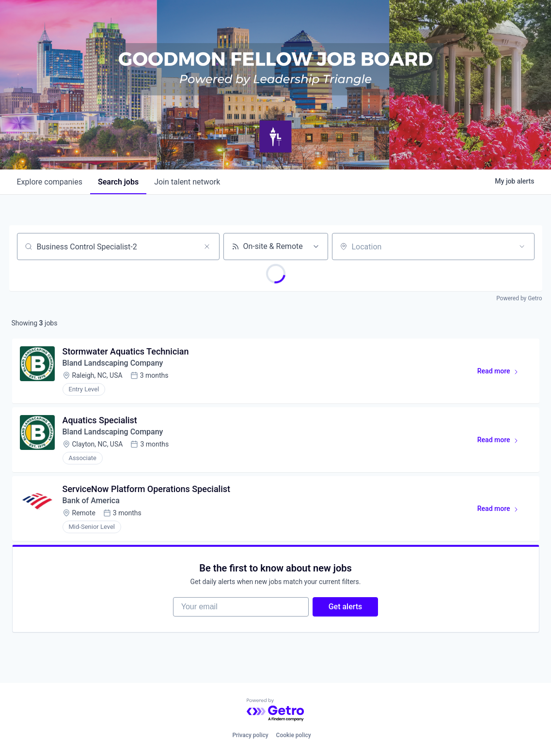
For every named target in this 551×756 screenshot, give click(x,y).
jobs (118, 182)
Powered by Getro (519, 298)
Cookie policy (294, 735)
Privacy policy (250, 735)
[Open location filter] (522, 247)
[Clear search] (207, 247)
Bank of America (91, 501)
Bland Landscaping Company (113, 363)
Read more (502, 373)
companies (50, 182)
